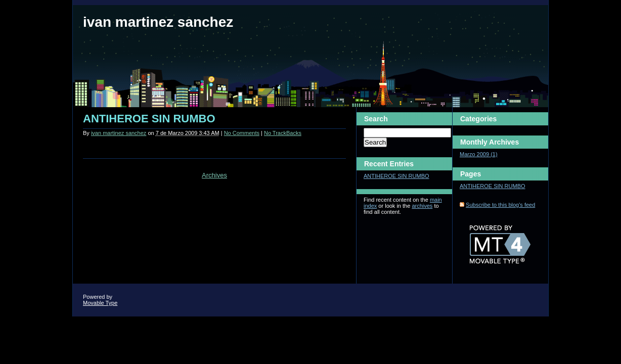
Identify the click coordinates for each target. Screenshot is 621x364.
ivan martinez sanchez (158, 22)
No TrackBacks (283, 133)
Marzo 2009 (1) (479, 154)
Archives (214, 175)
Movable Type (100, 303)
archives (422, 206)
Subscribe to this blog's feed (500, 205)
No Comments (242, 133)
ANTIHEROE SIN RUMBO (149, 119)
